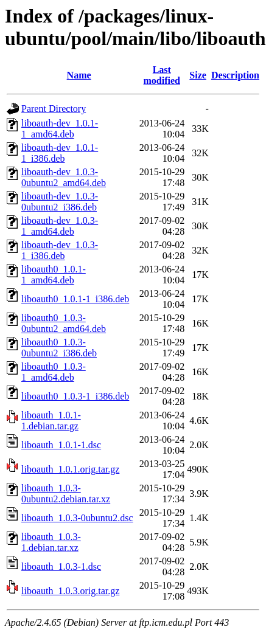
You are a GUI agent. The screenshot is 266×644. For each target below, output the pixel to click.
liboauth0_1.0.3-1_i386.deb (75, 396)
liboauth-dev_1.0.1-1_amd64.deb (60, 129)
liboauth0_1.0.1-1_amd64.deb (54, 275)
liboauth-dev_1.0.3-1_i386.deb (60, 250)
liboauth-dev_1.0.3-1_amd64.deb (60, 226)
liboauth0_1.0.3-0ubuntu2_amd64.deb (64, 323)
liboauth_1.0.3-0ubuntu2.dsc (77, 518)
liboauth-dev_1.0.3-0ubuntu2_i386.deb (60, 202)
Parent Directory (54, 109)
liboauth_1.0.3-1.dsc (61, 566)
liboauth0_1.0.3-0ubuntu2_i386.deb (59, 348)
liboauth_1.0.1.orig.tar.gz (70, 469)
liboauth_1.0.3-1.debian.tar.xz (51, 542)
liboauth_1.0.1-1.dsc (61, 445)
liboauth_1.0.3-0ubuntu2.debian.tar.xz (66, 493)
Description (235, 75)
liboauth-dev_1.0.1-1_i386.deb (60, 153)
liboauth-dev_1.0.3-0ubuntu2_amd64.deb (64, 177)
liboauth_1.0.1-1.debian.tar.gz (51, 421)
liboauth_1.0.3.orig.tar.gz (70, 591)
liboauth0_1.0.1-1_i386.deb (75, 299)
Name (79, 75)
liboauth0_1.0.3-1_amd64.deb (54, 372)
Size (198, 75)
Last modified (162, 75)
